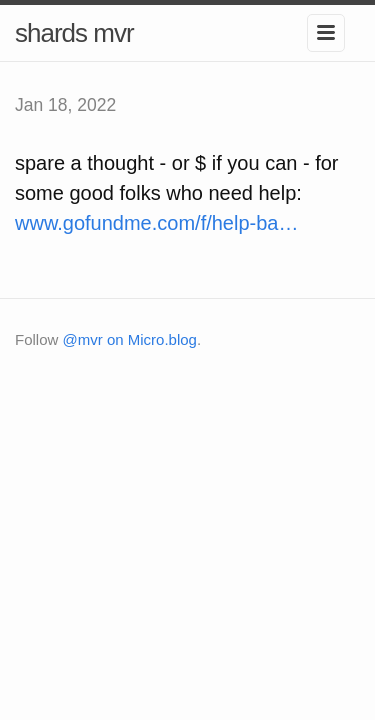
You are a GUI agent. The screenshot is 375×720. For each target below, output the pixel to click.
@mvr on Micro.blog (130, 339)
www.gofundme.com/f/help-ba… (156, 223)
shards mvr (74, 33)
